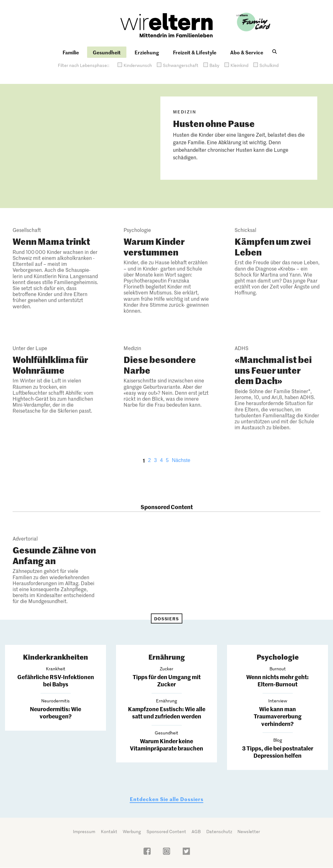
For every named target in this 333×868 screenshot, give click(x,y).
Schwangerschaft (181, 65)
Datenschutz (219, 831)
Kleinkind (239, 65)
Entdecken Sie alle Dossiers (167, 799)
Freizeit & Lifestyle (195, 52)
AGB (196, 831)
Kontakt (109, 831)
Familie (71, 52)
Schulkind (269, 65)
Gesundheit (107, 52)
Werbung (132, 831)
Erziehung (147, 52)
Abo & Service (247, 52)
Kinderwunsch (138, 65)
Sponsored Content (166, 831)
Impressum (84, 831)
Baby (214, 65)
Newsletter (249, 831)
